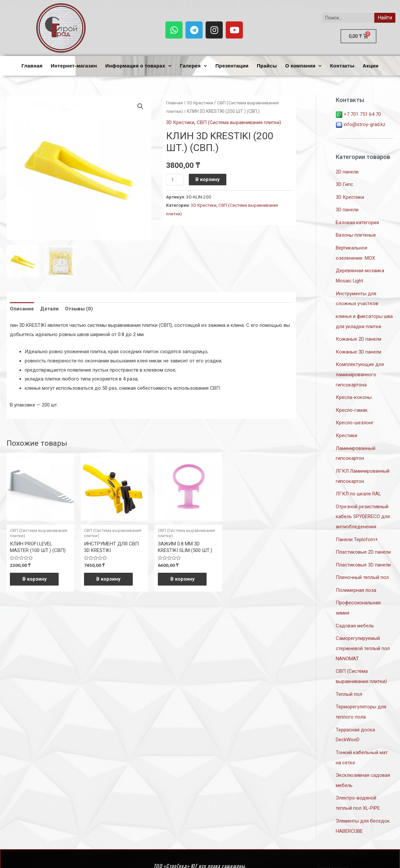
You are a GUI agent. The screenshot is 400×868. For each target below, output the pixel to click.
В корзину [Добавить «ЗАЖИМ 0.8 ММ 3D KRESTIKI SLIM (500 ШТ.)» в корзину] (183, 579)
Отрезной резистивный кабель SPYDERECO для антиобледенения (363, 509)
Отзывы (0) (79, 308)
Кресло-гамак (352, 405)
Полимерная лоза (356, 581)
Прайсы (267, 66)
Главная (32, 66)
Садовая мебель (355, 616)
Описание (22, 308)
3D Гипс (344, 184)
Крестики (346, 429)
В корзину (208, 179)
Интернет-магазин (74, 66)
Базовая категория (357, 221)
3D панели (347, 209)
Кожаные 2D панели (358, 335)
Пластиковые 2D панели (363, 543)
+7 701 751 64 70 (358, 114)
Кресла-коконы (354, 392)
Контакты (342, 66)
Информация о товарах (138, 66)
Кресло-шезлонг (355, 417)
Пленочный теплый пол (362, 568)
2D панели (347, 171)
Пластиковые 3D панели (363, 556)
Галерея (194, 66)
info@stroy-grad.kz (361, 124)
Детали (49, 308)
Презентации (232, 66)
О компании (303, 66)
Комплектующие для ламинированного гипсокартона (360, 370)
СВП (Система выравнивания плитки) (239, 122)
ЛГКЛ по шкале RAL (358, 487)
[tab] (22, 309)
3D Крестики (201, 103)
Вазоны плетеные (356, 233)
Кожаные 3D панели (358, 348)
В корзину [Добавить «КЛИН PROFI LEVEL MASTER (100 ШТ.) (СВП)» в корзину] (35, 579)
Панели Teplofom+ (357, 531)
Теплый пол (349, 682)
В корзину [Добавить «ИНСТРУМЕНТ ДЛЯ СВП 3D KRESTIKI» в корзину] (109, 579)
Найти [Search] (385, 18)
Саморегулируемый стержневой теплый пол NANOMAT (363, 638)
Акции (371, 66)
